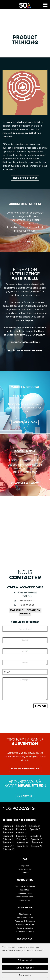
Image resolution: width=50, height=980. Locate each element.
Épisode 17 (8, 846)
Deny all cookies (25, 968)
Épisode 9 (21, 836)
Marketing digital (25, 893)
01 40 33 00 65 (27, 605)
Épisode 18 (22, 846)
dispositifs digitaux (25, 178)
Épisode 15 (23, 843)
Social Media (25, 890)
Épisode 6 (8, 833)
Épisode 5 (35, 829)
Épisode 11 (8, 839)
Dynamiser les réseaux (25, 483)
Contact (25, 873)
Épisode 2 (35, 826)
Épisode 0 (8, 826)
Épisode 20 (8, 849)
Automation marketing (25, 931)
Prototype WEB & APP (25, 924)
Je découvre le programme (25, 350)
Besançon (33, 610)
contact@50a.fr (27, 601)
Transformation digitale (25, 897)
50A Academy (25, 914)
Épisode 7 (21, 833)
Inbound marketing (25, 928)
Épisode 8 (8, 836)
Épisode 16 (37, 843)
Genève (25, 614)
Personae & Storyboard (25, 921)
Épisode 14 (8, 843)
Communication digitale (25, 886)
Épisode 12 (22, 839)
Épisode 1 (21, 826)
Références (25, 900)
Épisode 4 (21, 829)
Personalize (25, 975)
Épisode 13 (36, 839)
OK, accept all (25, 960)
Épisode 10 (35, 836)
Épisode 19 (37, 846)
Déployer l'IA (25, 242)
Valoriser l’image (25, 547)
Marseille (17, 610)
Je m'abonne (25, 796)
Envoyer (41, 706)
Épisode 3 (8, 829)
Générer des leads (25, 422)
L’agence (25, 866)
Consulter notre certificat (25, 342)
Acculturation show (25, 918)
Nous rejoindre (25, 869)
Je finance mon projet (25, 769)
